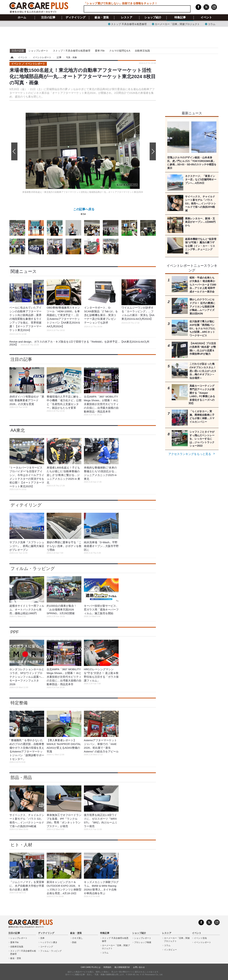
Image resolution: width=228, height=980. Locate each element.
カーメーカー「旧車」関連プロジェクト (177, 24)
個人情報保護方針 (122, 967)
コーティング (47, 947)
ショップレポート (38, 51)
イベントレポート (203, 942)
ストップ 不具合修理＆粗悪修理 (129, 24)
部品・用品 (21, 777)
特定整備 (19, 703)
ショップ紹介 (153, 17)
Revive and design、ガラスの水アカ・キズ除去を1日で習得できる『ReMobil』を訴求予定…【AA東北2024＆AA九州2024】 (79, 343)
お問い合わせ (139, 967)
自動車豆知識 (142, 51)
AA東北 (18, 430)
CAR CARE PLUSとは (91, 967)
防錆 (74, 942)
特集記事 (180, 17)
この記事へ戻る (84, 212)
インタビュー (170, 950)
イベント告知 (200, 938)
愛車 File (100, 51)
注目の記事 (48, 17)
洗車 (42, 938)
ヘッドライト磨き (49, 942)
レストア (127, 17)
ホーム (22, 17)
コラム (212, 24)
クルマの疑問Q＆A (120, 51)
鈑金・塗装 (102, 17)
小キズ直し (77, 938)
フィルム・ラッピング (33, 568)
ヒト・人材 (21, 845)
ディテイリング (76, 17)
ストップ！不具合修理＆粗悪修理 (72, 51)
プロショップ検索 (143, 942)
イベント (206, 17)
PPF (15, 632)
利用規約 (107, 967)
